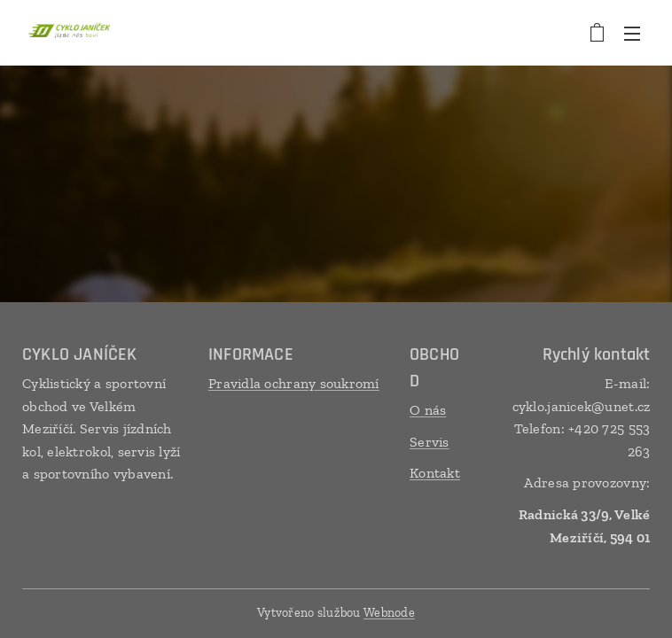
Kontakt (435, 474)
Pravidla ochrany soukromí (294, 383)
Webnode (389, 613)
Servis (430, 442)
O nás (428, 410)
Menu (632, 34)
